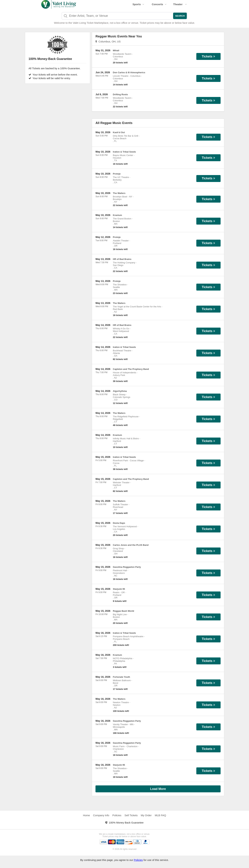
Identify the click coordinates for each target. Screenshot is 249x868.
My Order (146, 815)
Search (180, 16)
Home (86, 815)
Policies (117, 815)
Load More (158, 789)
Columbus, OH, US (108, 41)
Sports (138, 4)
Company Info (101, 815)
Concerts (159, 4)
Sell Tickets (131, 815)
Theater (180, 4)
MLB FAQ (160, 815)
